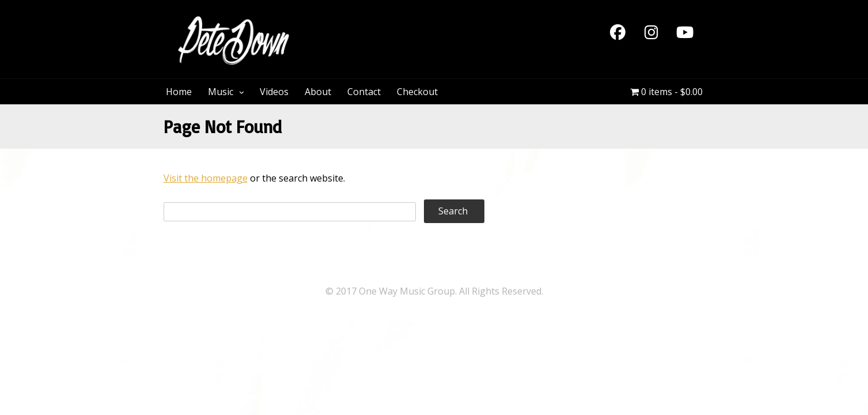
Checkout (417, 92)
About (318, 92)
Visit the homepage (206, 178)
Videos (274, 92)
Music (221, 92)
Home (179, 92)
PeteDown (347, 22)
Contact (364, 92)
